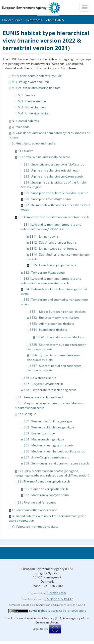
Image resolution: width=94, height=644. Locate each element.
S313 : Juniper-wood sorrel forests (53, 249)
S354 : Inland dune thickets (48, 330)
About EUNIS (55, 20)
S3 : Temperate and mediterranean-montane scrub (53, 217)
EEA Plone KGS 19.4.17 (58, 599)
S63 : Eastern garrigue (39, 433)
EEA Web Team (56, 593)
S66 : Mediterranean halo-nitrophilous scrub (55, 451)
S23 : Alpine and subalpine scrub (53, 176)
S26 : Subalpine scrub (47, 199)
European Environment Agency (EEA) (47, 569)
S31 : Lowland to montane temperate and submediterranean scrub (51, 227)
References (34, 20)
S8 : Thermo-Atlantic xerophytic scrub (44, 481)
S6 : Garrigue (27, 414)
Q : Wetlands (21, 127)
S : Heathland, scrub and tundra (34, 143)
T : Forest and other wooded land (35, 510)
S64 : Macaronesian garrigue (44, 439)
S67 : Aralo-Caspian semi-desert (46, 457)
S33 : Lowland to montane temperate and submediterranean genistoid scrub (51, 281)
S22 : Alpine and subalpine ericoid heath (52, 170)
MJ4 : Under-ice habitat (34, 113)
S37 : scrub (43, 384)
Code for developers (73, 611)
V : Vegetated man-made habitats (35, 526)
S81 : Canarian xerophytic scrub (46, 489)
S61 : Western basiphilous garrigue (48, 421)
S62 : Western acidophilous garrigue (49, 427)
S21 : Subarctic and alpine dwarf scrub (54, 164)
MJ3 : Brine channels (32, 107)
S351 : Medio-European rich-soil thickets (58, 312)
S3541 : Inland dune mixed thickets (60, 337)
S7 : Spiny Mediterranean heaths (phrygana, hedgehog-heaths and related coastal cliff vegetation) (52, 473)
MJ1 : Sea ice (27, 95)
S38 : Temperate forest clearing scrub (50, 390)
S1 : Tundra (26, 151)
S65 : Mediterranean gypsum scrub (48, 445)
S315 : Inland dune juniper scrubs (53, 265)
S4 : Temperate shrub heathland (40, 397)
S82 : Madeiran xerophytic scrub (46, 495)
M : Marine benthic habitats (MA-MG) (38, 76)
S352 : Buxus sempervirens (55, 318)
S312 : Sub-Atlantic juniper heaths (53, 243)
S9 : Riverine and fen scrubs (37, 502)
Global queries (12, 20)
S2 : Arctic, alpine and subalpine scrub (44, 157)
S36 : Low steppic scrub (40, 378)
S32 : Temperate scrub (44, 273)
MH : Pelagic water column (30, 82)
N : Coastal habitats (25, 121)
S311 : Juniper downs (44, 236)
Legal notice (40, 629)
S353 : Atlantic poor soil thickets (52, 324)
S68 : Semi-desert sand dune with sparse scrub (56, 463)
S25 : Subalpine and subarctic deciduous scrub (56, 193)
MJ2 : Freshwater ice (32, 101)
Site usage (52, 611)
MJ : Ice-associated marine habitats (36, 88)
